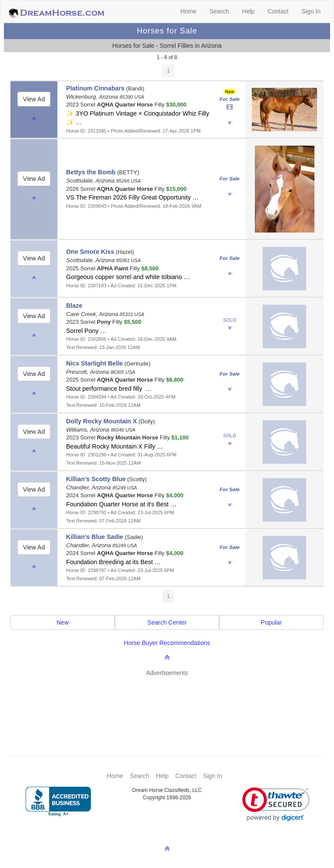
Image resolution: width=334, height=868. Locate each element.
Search (219, 11)
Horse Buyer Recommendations (167, 643)
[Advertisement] (171, 703)
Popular (271, 622)
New (63, 622)
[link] (276, 804)
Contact (278, 11)
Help (248, 11)
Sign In (311, 11)
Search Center (167, 622)
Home (189, 11)
